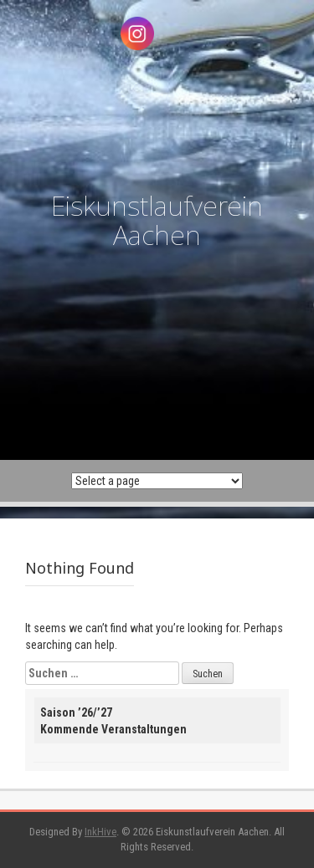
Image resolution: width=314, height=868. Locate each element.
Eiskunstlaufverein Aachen (157, 220)
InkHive (100, 832)
